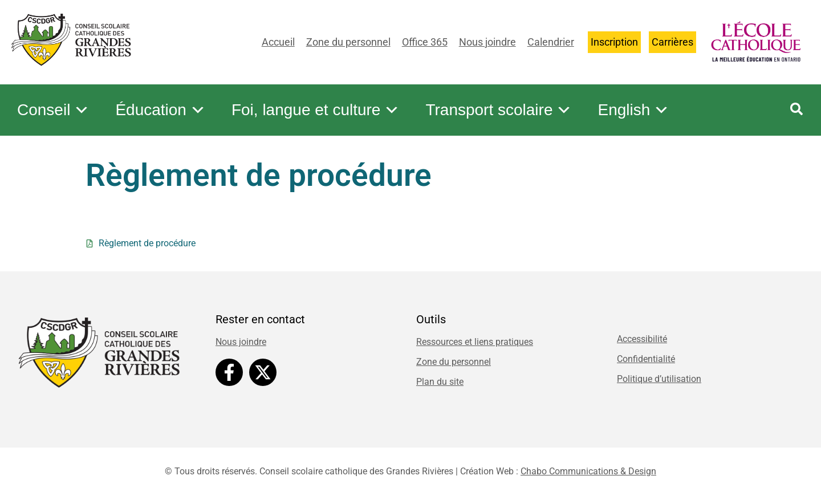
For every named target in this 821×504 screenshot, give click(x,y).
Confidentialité (646, 359)
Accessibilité (642, 339)
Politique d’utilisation (659, 379)
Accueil (278, 42)
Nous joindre (487, 42)
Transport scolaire (499, 110)
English (633, 110)
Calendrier (551, 42)
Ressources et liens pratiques (475, 342)
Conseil (53, 110)
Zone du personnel (348, 42)
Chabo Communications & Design (588, 471)
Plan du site (440, 382)
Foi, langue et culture (316, 110)
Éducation (160, 110)
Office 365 (425, 42)
